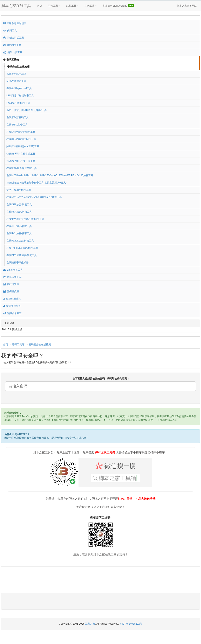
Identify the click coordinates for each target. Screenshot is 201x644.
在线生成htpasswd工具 (19, 88)
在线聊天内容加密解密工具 (21, 139)
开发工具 (54, 6)
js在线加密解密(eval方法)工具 (23, 146)
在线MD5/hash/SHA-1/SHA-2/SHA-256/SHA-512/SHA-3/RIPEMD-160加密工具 (50, 175)
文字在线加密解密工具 (19, 190)
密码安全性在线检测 (18, 67)
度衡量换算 (11, 291)
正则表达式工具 (14, 38)
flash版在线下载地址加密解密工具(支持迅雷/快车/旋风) (36, 183)
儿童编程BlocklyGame (119, 6)
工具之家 (90, 624)
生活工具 (91, 6)
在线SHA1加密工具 (17, 125)
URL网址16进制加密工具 (20, 96)
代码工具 (10, 31)
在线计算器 (11, 284)
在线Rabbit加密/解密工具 (20, 241)
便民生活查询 (12, 306)
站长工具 (72, 6)
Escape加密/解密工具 (18, 103)
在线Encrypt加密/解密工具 (21, 132)
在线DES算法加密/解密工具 (22, 255)
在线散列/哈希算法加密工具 (22, 168)
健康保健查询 (12, 299)
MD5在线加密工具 (16, 81)
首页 (40, 6)
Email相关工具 (13, 270)
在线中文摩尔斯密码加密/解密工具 (25, 219)
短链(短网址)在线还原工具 (21, 161)
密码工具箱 (11, 60)
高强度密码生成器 (16, 74)
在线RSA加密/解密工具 (19, 212)
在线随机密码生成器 (18, 263)
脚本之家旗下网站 (187, 6)
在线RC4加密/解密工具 (19, 233)
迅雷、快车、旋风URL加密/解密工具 (26, 110)
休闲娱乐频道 (12, 313)
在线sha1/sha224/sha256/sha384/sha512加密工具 (34, 197)
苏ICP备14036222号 (131, 624)
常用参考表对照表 (15, 23)
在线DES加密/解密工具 (19, 205)
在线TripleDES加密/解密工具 (22, 248)
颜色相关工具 (12, 45)
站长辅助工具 (12, 277)
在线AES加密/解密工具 (19, 226)
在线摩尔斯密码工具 (18, 117)
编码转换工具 (13, 52)
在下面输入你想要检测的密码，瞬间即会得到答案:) (101, 379)
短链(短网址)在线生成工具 (21, 154)
